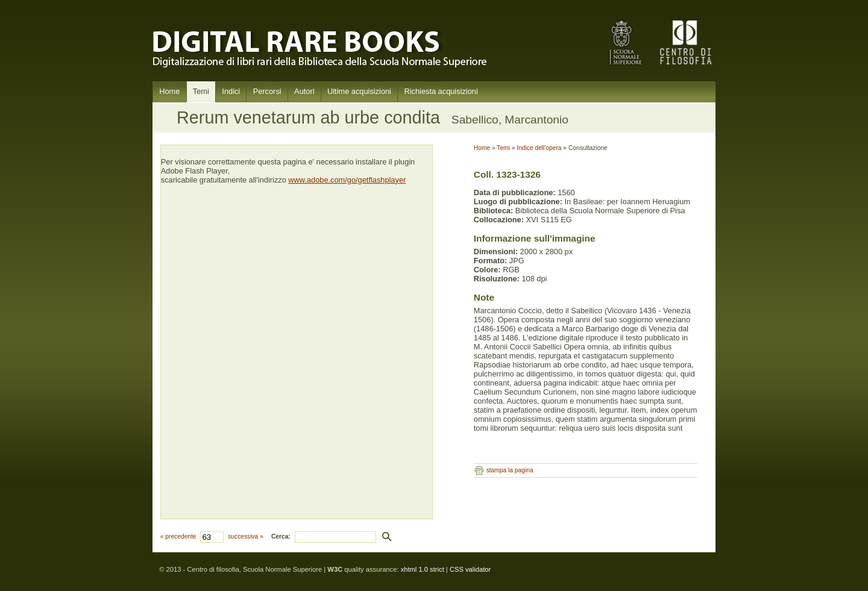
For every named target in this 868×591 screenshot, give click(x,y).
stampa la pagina (510, 470)
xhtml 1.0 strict (423, 569)
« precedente (178, 536)
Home (169, 91)
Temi (201, 91)
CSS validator (470, 569)
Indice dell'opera (539, 148)
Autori (304, 91)
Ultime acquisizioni (359, 91)
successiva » (246, 536)
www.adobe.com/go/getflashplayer (347, 180)
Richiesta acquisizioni (441, 91)
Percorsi (267, 91)
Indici (231, 91)
